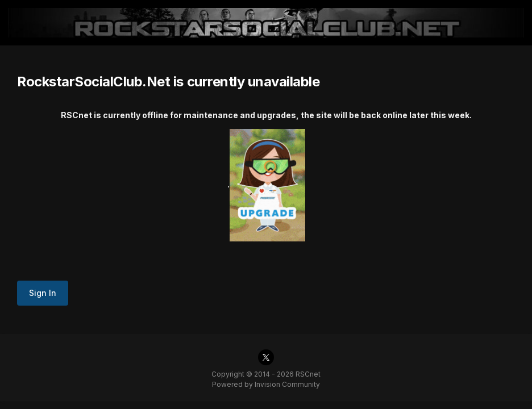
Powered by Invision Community (266, 384)
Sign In (43, 293)
